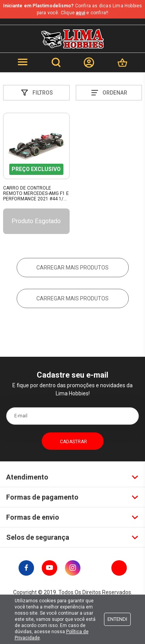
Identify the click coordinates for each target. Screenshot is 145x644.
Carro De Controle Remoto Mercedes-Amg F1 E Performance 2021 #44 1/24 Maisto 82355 (36, 194)
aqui (80, 13)
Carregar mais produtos (72, 268)
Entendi (117, 619)
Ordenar (109, 93)
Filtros (36, 93)
